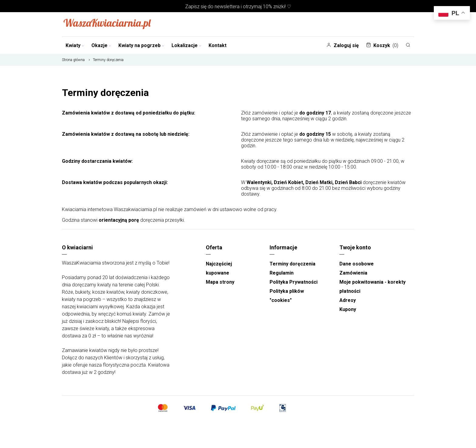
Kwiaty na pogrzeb (141, 45)
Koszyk (382, 45)
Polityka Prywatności (294, 282)
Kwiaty (75, 45)
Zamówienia (353, 273)
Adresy (348, 300)
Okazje (101, 45)
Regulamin (282, 273)
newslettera (227, 7)
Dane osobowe (357, 264)
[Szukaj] (408, 45)
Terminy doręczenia (292, 264)
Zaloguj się (343, 45)
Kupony (348, 309)
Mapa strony (220, 282)
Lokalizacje (186, 45)
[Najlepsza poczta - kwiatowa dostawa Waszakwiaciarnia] (107, 24)
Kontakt (218, 45)
